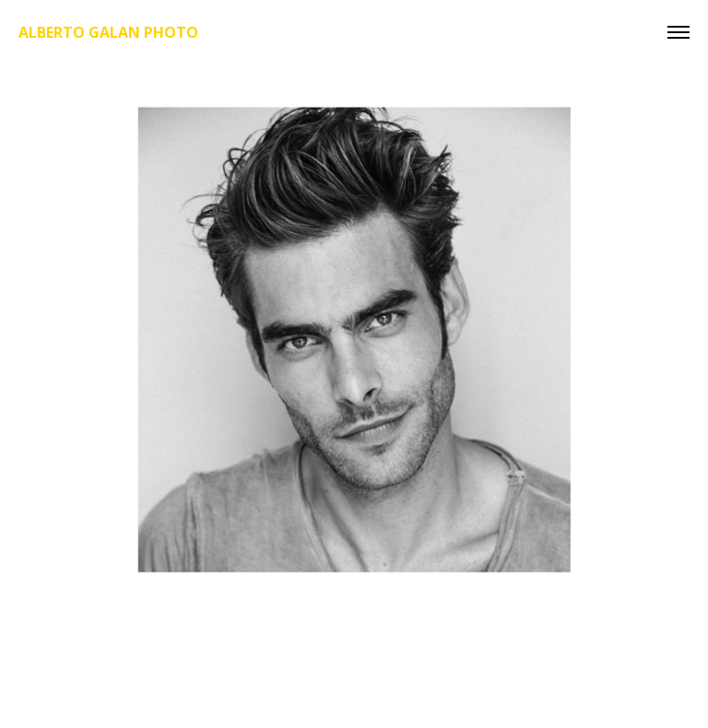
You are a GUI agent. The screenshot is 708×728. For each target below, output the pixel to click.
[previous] (48, 429)
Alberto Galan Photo (108, 32)
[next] (660, 429)
